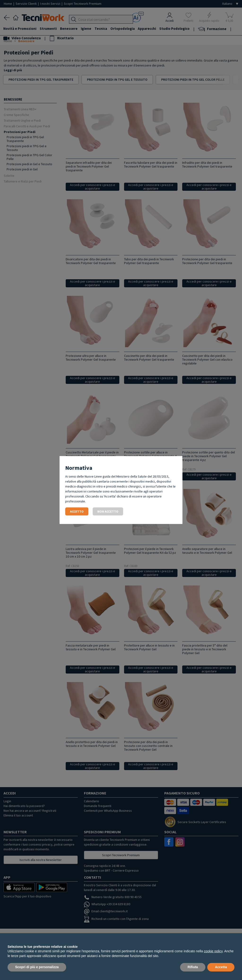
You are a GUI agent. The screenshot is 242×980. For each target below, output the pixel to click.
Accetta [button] (221, 967)
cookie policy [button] (213, 951)
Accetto (77, 511)
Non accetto (108, 511)
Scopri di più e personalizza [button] (37, 967)
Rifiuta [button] (193, 967)
